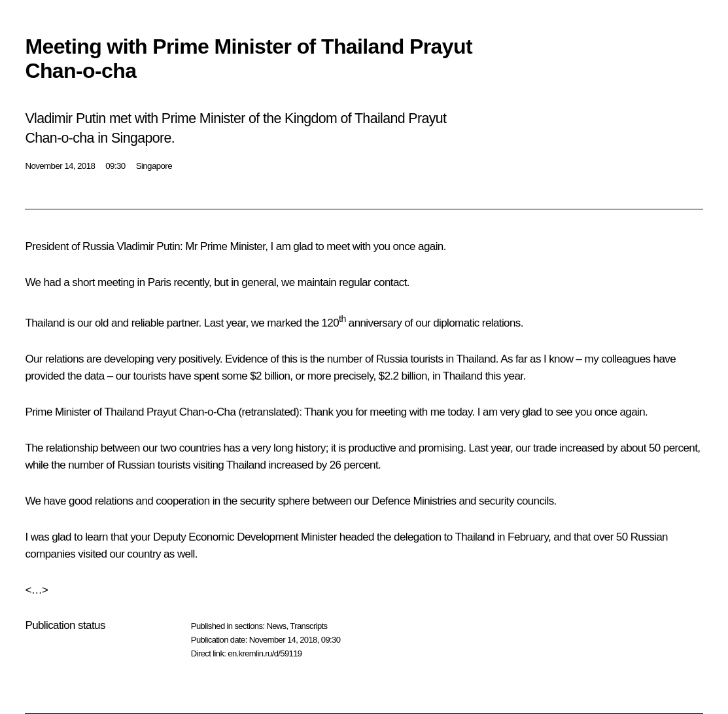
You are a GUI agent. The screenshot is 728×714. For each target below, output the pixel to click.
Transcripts (308, 626)
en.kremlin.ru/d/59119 (265, 653)
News (276, 626)
